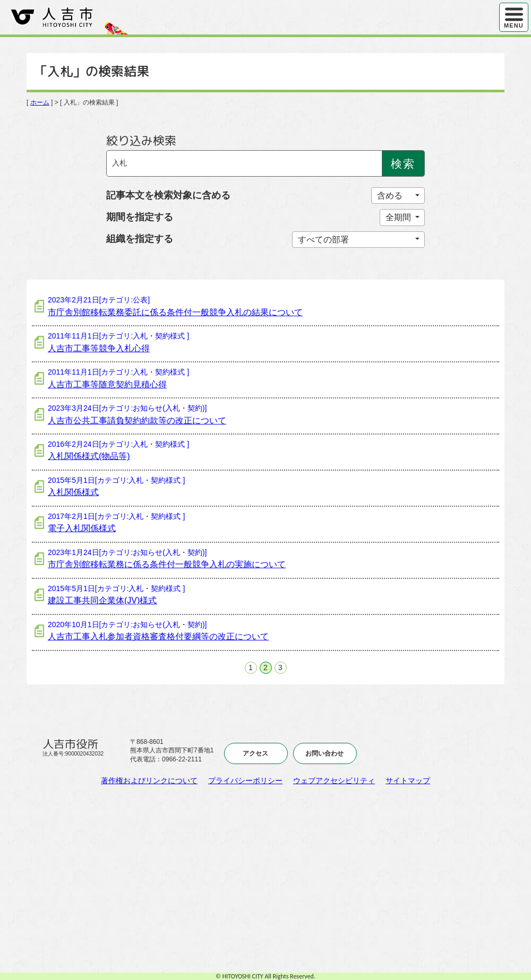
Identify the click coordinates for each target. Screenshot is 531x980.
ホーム (40, 102)
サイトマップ (408, 780)
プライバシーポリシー (245, 780)
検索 (403, 164)
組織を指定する (140, 239)
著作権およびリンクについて (149, 780)
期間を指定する (140, 217)
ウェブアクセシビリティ (334, 780)
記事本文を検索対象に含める (168, 195)
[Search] (244, 163)
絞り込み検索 (141, 141)
